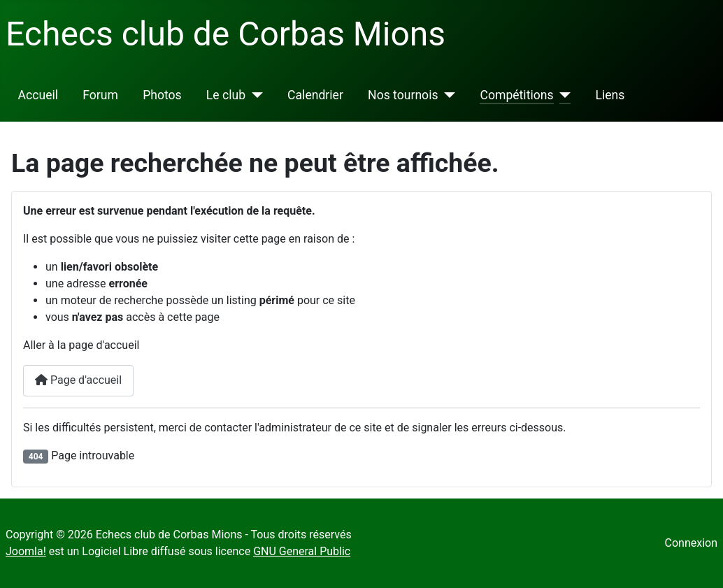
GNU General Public (302, 551)
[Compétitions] (563, 95)
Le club (226, 95)
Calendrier (315, 95)
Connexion (691, 543)
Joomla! (26, 551)
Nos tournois (403, 95)
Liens (610, 95)
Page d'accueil (78, 380)
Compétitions (516, 95)
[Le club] (254, 95)
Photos (162, 95)
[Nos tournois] (447, 95)
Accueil (38, 95)
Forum (100, 95)
